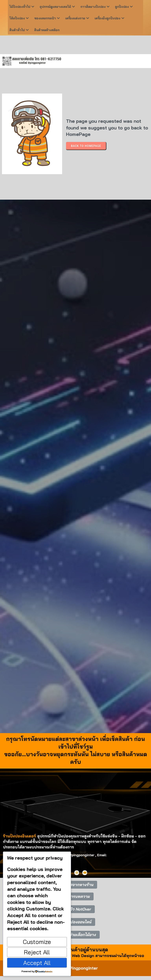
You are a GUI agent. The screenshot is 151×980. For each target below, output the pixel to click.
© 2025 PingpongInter (76, 968)
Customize (37, 942)
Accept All (37, 963)
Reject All (37, 952)
